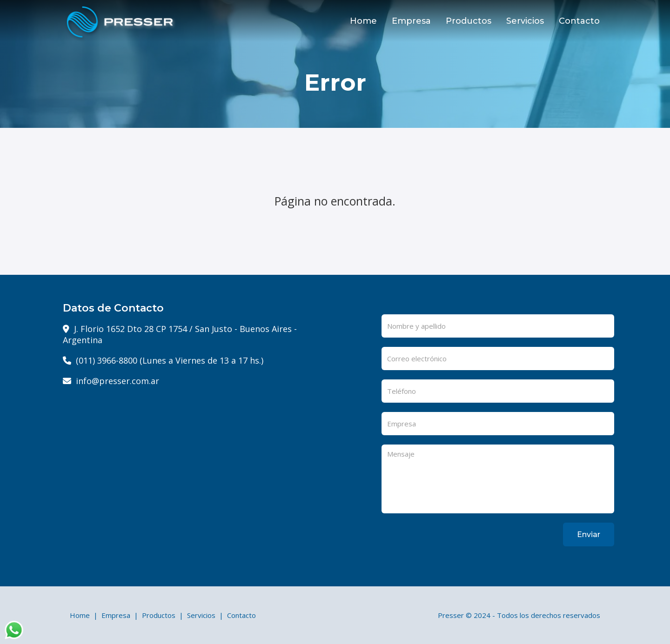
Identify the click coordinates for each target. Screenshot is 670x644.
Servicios (525, 21)
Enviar (589, 534)
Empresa (411, 21)
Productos (469, 21)
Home (363, 21)
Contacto (579, 21)
